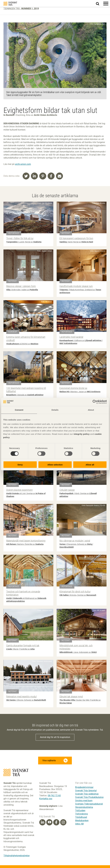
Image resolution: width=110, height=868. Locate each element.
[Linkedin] (42, 822)
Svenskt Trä (10, 4)
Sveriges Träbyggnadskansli (89, 804)
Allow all (90, 465)
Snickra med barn (84, 801)
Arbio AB (79, 824)
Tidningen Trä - (21, 9)
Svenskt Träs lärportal (86, 791)
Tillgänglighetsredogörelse (16, 856)
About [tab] (91, 410)
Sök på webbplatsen (99, 4)
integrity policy (82, 434)
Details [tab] (55, 410)
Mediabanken (82, 821)
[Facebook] (56, 822)
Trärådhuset (81, 817)
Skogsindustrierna (84, 807)
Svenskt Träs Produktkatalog (89, 797)
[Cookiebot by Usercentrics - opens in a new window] (95, 402)
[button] (106, 3)
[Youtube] (49, 822)
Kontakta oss (46, 799)
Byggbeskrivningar (84, 787)
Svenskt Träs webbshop (87, 794)
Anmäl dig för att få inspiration (55, 737)
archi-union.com (23, 164)
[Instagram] (63, 822)
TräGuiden (80, 811)
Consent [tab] (19, 410)
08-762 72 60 (54, 796)
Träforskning (81, 814)
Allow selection (55, 465)
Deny (20, 465)
